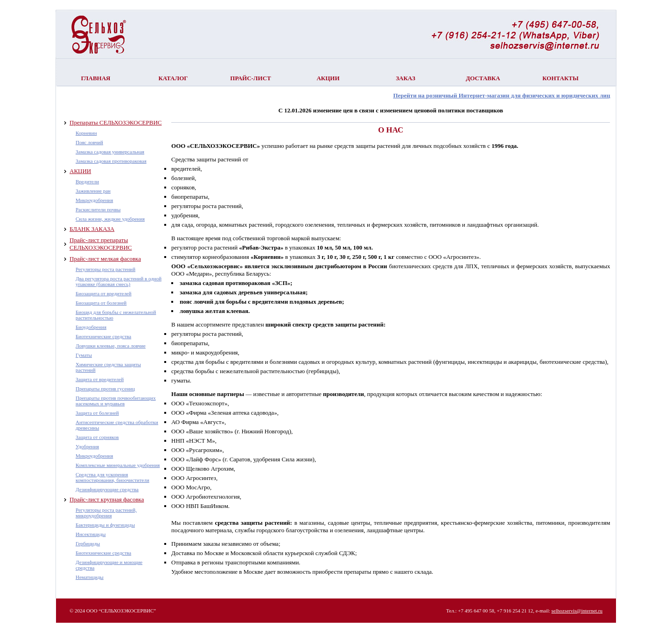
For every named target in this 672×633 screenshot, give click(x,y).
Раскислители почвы (98, 209)
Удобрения (87, 446)
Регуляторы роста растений (105, 269)
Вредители (87, 181)
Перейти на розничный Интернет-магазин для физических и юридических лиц (501, 95)
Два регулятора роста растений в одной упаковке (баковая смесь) (119, 281)
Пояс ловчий (89, 142)
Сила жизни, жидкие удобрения (110, 219)
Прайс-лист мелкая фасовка (105, 259)
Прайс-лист (250, 78)
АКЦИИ (80, 171)
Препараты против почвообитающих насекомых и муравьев (116, 401)
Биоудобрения (91, 327)
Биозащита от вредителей (104, 293)
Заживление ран (93, 191)
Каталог (173, 78)
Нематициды (90, 577)
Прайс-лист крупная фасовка (107, 499)
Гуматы (84, 355)
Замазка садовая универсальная (110, 152)
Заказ (406, 78)
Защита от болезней (97, 413)
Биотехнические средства (103, 336)
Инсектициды (91, 534)
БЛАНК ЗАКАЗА (92, 229)
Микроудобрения (94, 200)
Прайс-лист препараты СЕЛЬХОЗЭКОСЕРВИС (101, 244)
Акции (328, 78)
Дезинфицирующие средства (107, 489)
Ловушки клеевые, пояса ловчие (111, 346)
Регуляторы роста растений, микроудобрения (106, 513)
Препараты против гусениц (105, 389)
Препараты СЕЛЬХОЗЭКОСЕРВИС (115, 122)
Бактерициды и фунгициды (105, 525)
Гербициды (88, 543)
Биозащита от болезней (101, 303)
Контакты (560, 78)
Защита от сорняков (97, 437)
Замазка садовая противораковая (111, 161)
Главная (96, 78)
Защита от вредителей (100, 379)
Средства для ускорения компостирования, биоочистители (112, 477)
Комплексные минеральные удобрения (118, 465)
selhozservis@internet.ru (577, 611)
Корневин (86, 133)
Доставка (483, 78)
